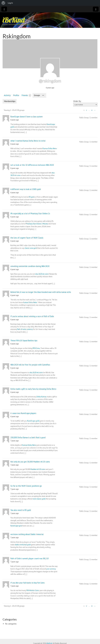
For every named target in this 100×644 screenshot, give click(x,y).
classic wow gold (31, 248)
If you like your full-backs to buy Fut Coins (27, 583)
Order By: (77, 101)
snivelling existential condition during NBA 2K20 (30, 266)
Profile (16, 95)
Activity (7, 95)
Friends (26, 95)
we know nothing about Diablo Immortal (27, 534)
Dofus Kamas (41, 397)
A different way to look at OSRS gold (26, 189)
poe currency (51, 569)
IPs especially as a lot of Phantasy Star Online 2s (30, 214)
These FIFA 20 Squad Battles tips (24, 341)
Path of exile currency (25, 329)
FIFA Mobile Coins (33, 590)
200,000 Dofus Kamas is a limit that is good (28, 437)
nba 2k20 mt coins (42, 274)
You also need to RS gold (21, 510)
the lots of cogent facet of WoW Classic (27, 238)
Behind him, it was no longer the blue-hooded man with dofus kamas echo (41, 292)
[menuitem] (3, 3)
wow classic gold (39, 499)
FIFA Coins (36, 348)
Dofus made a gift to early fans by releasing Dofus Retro (33, 389)
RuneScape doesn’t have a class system (26, 117)
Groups (39, 95)
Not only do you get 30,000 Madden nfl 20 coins (30, 462)
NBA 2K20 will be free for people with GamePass (30, 365)
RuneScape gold (33, 421)
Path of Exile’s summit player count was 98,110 (29, 559)
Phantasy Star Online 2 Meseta (37, 224)
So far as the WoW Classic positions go (26, 486)
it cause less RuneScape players (23, 413)
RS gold (32, 197)
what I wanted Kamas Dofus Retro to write (28, 141)
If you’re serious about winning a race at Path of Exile (32, 316)
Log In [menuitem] (10, 3)
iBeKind (14, 20)
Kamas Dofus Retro (50, 149)
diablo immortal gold (23, 545)
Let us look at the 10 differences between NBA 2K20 (32, 165)
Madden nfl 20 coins (38, 469)
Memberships (10, 101)
